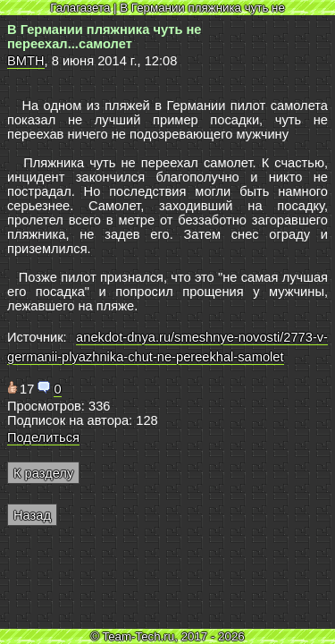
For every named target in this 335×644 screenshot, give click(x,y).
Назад (32, 515)
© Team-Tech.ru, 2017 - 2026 (167, 636)
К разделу (43, 473)
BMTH (26, 61)
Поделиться (43, 437)
